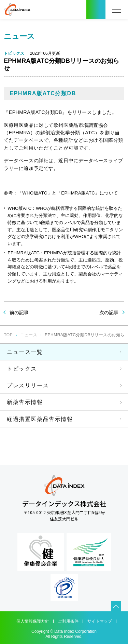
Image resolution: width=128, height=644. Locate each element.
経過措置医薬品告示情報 (40, 419)
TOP (8, 335)
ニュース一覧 (25, 352)
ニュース (29, 335)
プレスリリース (28, 385)
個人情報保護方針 (33, 621)
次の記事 (109, 312)
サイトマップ (100, 621)
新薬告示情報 (25, 402)
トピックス (22, 369)
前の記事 (19, 312)
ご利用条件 (68, 621)
